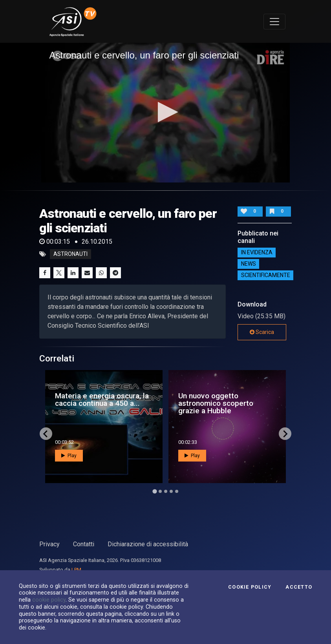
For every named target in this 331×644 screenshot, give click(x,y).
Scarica (262, 332)
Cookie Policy (250, 587)
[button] (165, 112)
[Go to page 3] (166, 491)
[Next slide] (285, 434)
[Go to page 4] (171, 491)
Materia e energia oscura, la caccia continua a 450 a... (102, 400)
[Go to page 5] (177, 491)
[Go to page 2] (160, 491)
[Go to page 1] (155, 492)
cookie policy (49, 600)
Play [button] (69, 456)
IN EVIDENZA (257, 252)
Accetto (299, 587)
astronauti (70, 254)
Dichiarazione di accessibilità (148, 544)
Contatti (84, 544)
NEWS (249, 264)
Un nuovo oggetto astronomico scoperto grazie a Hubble (216, 403)
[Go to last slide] (46, 434)
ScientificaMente (266, 275)
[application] (165, 113)
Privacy (49, 544)
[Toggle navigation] (274, 22)
